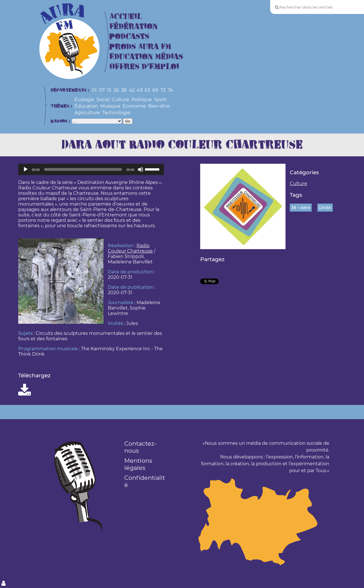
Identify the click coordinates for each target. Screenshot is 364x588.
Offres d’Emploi (144, 67)
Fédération (134, 27)
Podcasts (129, 37)
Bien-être (159, 106)
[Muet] (140, 169)
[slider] (83, 169)
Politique (142, 100)
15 (109, 90)
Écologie (84, 100)
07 (102, 90)
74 (170, 90)
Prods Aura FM (140, 47)
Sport (160, 100)
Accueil (126, 17)
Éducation (86, 106)
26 (116, 90)
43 (140, 90)
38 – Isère (301, 208)
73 (163, 90)
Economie (134, 106)
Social (103, 100)
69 (155, 90)
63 (147, 90)
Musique (110, 106)
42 (132, 90)
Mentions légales (138, 464)
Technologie (116, 113)
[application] (91, 169)
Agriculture (87, 113)
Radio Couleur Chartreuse (130, 248)
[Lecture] (26, 169)
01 (94, 90)
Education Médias (146, 57)
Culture (120, 100)
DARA (325, 208)
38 (124, 90)
